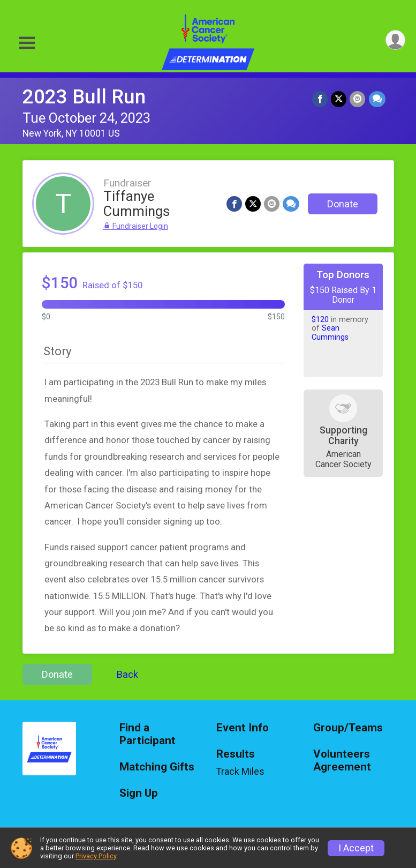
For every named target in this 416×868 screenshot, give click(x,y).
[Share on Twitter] (339, 99)
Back (127, 674)
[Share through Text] (377, 99)
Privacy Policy (96, 856)
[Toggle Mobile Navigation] (27, 43)
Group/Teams (348, 728)
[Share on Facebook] (320, 99)
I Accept (356, 848)
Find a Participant (148, 734)
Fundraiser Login (136, 226)
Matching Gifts (157, 767)
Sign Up (139, 793)
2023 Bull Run (84, 97)
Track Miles (240, 772)
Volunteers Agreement (342, 761)
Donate (343, 204)
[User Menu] (395, 40)
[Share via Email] (358, 99)
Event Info (243, 728)
